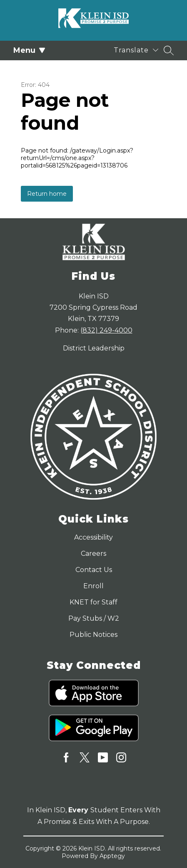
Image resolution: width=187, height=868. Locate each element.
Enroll (93, 586)
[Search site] (169, 50)
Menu (29, 50)
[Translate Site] (136, 50)
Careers (93, 554)
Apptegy (112, 856)
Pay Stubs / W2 (94, 618)
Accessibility (93, 537)
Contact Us (94, 570)
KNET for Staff (93, 602)
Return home (47, 194)
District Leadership (94, 348)
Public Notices (93, 635)
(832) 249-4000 (106, 330)
